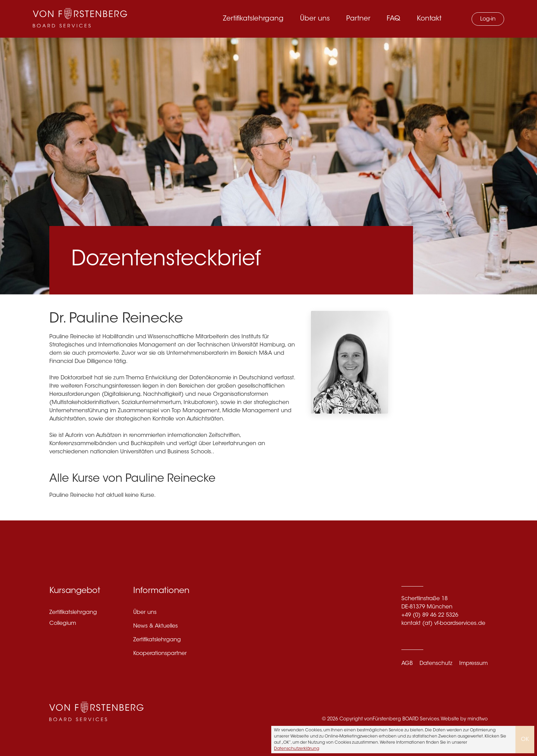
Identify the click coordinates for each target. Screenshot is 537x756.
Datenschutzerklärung (297, 749)
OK (525, 740)
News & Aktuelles (155, 626)
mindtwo (478, 719)
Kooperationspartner (160, 654)
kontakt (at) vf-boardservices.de (443, 623)
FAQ (394, 19)
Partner (358, 19)
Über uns (315, 19)
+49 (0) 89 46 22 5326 (430, 615)
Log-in (488, 19)
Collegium (63, 623)
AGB (407, 664)
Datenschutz (436, 664)
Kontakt (429, 19)
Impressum (473, 664)
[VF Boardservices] (80, 19)
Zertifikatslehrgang (253, 19)
